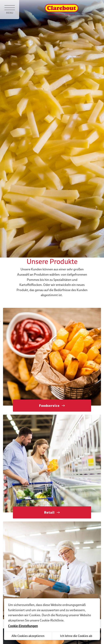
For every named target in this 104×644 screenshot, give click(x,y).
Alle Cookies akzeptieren (28, 636)
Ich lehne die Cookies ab (76, 636)
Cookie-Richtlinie (52, 620)
